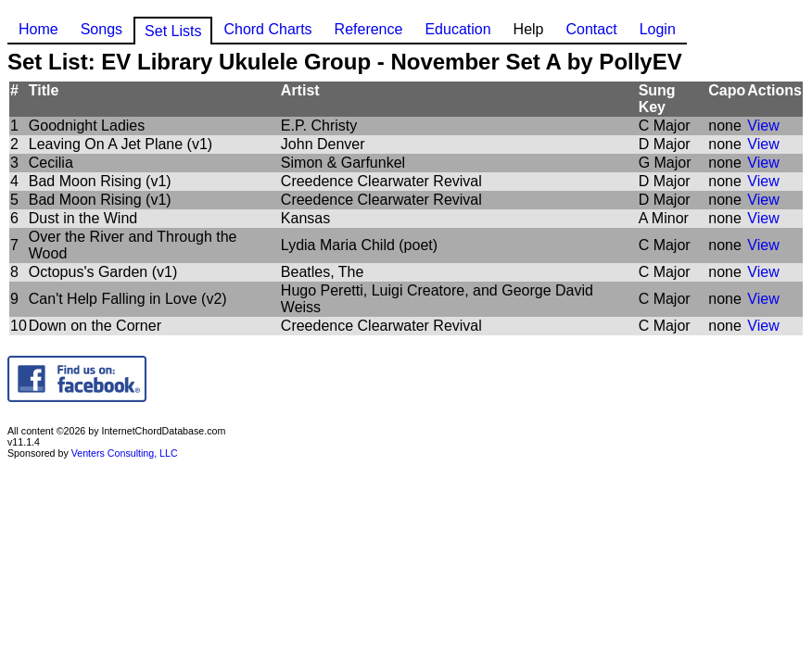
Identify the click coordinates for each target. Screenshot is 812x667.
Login (658, 29)
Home (38, 29)
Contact (591, 29)
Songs (101, 29)
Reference (369, 29)
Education (457, 29)
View (763, 126)
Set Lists (173, 31)
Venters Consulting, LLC (125, 453)
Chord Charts (267, 29)
